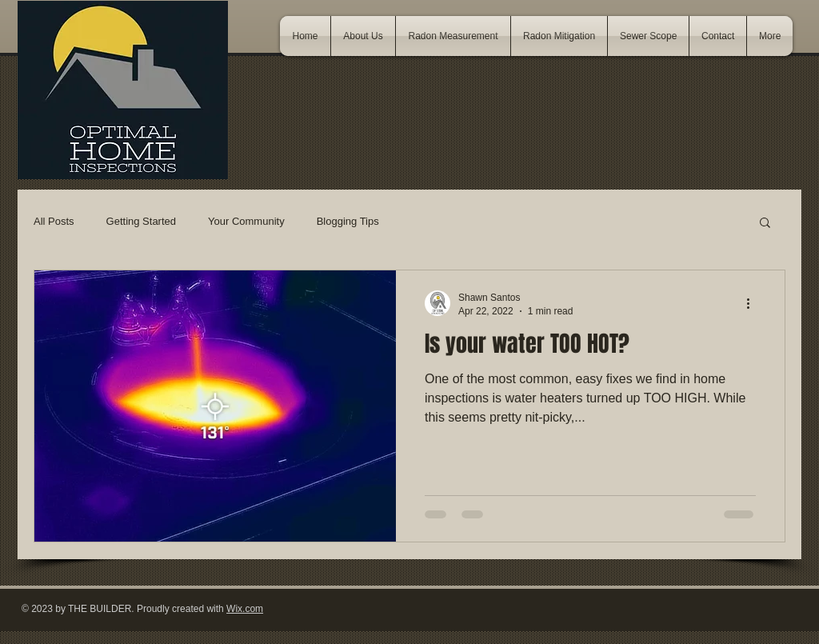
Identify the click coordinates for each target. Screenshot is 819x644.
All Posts (54, 221)
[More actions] (753, 303)
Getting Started (141, 221)
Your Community (246, 221)
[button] (765, 224)
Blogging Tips (348, 221)
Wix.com (245, 609)
